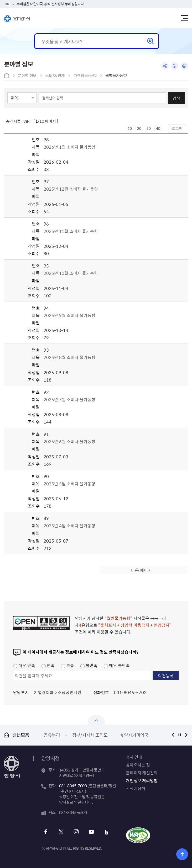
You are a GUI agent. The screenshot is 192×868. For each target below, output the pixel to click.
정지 (180, 735)
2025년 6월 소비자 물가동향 (69, 441)
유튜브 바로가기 (92, 832)
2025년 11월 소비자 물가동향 (71, 231)
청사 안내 (134, 757)
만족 (48, 665)
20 (139, 128)
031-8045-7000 (73, 786)
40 (158, 128)
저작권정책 (135, 788)
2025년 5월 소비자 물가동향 (69, 484)
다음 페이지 (141, 570)
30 (149, 128)
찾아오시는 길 (138, 765)
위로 (182, 854)
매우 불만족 (117, 665)
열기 (96, 720)
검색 (177, 98)
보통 (68, 665)
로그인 (177, 128)
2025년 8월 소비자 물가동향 (69, 357)
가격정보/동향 (85, 76)
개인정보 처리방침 (142, 780)
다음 (186, 735)
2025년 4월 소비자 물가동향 (70, 526)
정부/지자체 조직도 (90, 735)
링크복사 (175, 66)
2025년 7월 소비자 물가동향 (69, 399)
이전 (173, 735)
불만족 (89, 665)
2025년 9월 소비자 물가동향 (69, 315)
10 (130, 128)
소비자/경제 (55, 76)
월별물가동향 (116, 76)
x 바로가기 (61, 832)
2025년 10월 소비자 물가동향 (71, 273)
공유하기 (165, 66)
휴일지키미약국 (134, 735)
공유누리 (52, 735)
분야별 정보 (27, 76)
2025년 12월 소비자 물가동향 (71, 189)
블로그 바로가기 (107, 832)
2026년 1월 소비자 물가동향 (69, 147)
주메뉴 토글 (184, 18)
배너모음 (17, 735)
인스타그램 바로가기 (76, 832)
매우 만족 (24, 665)
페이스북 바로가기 (46, 832)
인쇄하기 (184, 66)
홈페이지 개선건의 (142, 773)
